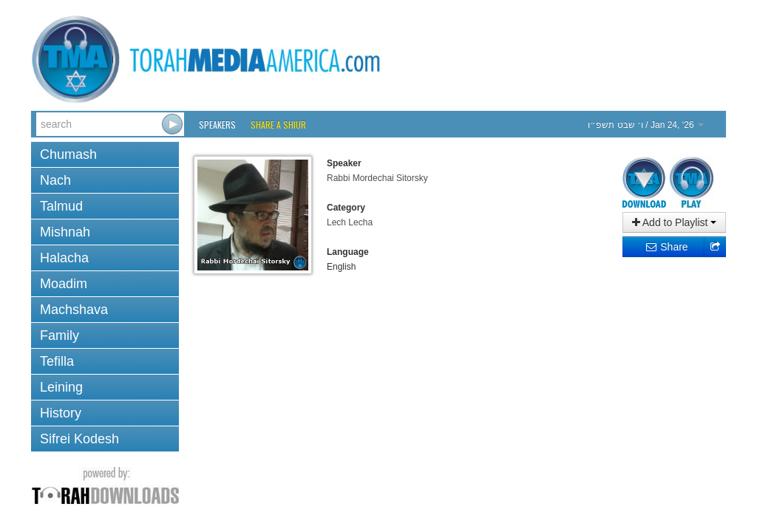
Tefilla (57, 361)
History (61, 413)
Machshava (74, 310)
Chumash (68, 154)
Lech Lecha (350, 222)
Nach (55, 180)
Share (666, 247)
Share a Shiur (278, 125)
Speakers (217, 125)
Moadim (64, 284)
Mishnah (65, 232)
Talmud (61, 206)
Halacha (64, 258)
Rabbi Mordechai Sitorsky (377, 178)
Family (60, 335)
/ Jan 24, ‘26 (646, 125)
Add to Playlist (675, 222)
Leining (61, 387)
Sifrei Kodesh (79, 439)
